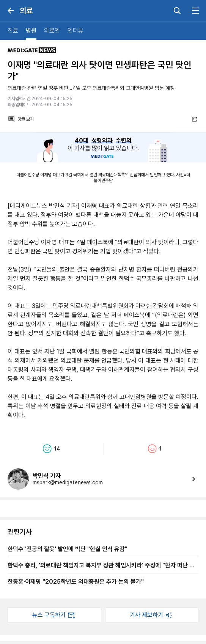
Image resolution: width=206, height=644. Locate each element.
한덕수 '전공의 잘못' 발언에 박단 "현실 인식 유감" (68, 549)
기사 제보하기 (152, 615)
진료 (13, 31)
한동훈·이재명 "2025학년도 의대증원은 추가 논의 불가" (76, 581)
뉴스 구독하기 (54, 615)
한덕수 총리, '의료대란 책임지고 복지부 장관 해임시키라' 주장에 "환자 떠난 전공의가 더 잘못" (101, 565)
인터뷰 (75, 31)
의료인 (52, 31)
